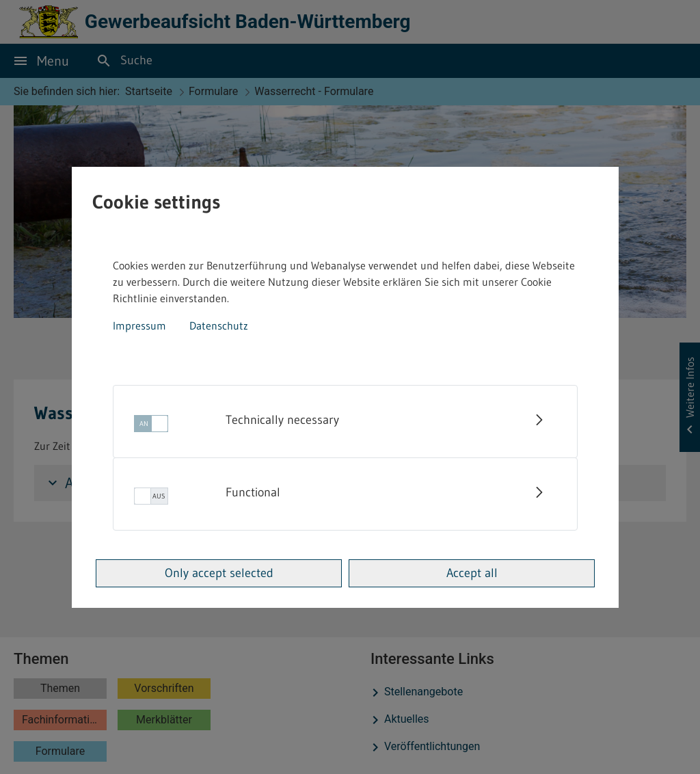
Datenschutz (219, 325)
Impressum (139, 325)
